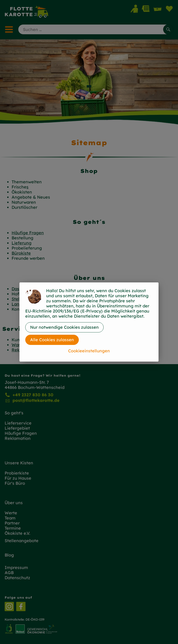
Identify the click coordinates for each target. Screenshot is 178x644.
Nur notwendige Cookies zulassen (64, 327)
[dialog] (89, 322)
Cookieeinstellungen (89, 351)
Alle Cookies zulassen (52, 340)
